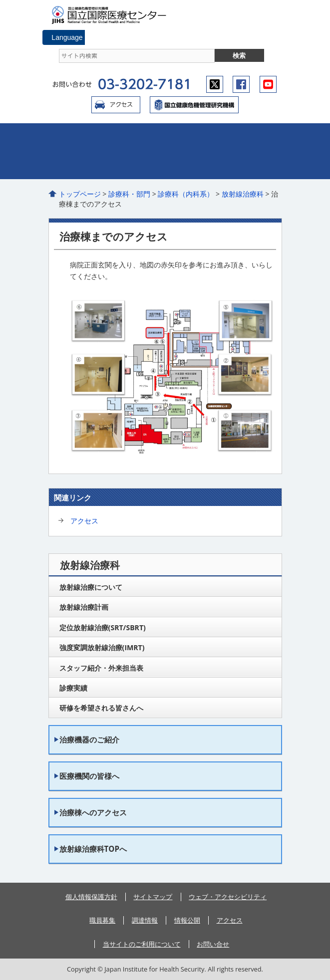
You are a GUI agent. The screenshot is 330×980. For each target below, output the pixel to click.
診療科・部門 (129, 194)
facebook (241, 84)
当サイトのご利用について (142, 944)
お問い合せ (213, 944)
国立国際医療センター (113, 15)
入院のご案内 (243, 137)
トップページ (80, 194)
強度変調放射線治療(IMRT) (102, 647)
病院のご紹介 (88, 137)
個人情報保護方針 (91, 897)
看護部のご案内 (166, 165)
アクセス (116, 105)
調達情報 (145, 920)
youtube (268, 84)
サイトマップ (153, 897)
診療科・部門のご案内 (88, 165)
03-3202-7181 (144, 84)
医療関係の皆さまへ (243, 165)
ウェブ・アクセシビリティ (228, 897)
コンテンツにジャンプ (0, 0)
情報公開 (187, 920)
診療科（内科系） (186, 194)
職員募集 (102, 920)
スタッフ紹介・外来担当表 (101, 668)
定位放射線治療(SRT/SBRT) (103, 627)
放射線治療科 (243, 194)
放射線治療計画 (84, 607)
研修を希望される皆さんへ (101, 708)
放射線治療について (91, 587)
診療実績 (73, 688)
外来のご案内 (166, 137)
